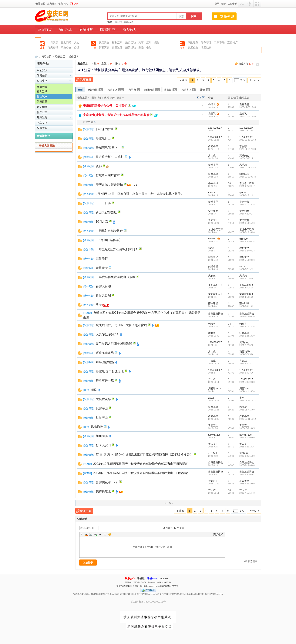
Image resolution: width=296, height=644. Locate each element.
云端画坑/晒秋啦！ (108, 148)
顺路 (94, 390)
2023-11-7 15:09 (247, 410)
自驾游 (171, 90)
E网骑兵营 (108, 30)
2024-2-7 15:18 (246, 345)
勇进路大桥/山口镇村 (110, 157)
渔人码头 (129, 30)
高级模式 (218, 534)
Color (86, 534)
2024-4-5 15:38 (246, 288)
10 (229, 490)
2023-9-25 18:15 (247, 447)
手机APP (74, 4)
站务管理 (206, 43)
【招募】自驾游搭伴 (109, 231)
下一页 (253, 80)
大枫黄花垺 (103, 399)
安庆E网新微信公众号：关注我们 (105, 106)
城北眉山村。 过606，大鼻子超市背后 (121, 325)
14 (229, 324)
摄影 (157, 43)
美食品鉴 (128, 22)
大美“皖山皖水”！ (107, 334)
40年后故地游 (105, 362)
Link (96, 534)
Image (91, 534)
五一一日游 (103, 203)
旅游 (99, 305)
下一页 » (168, 503)
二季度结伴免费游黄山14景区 (116, 277)
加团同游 (102, 436)
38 (229, 183)
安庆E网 (36, 56)
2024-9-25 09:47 (247, 186)
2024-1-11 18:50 (247, 391)
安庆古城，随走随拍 (109, 185)
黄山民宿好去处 (106, 212)
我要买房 (104, 48)
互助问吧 (66, 43)
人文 (77, 43)
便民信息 (42, 75)
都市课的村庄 (105, 129)
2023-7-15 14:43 (247, 493)
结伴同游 (152, 90)
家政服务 (193, 43)
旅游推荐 (86, 30)
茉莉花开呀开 (216, 285)
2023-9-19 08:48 (247, 465)
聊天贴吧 (53, 48)
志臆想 (243, 146)
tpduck (212, 193)
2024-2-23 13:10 (247, 336)
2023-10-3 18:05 (247, 428)
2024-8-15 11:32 (247, 195)
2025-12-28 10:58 (248, 140)
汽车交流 (42, 123)
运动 (149, 43)
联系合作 (130, 578)
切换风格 (257, 4)
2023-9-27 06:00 (247, 437)
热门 (100, 98)
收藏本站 (63, 4)
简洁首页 (46, 56)
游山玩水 (66, 30)
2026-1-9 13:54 (246, 131)
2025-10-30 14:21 (248, 158)
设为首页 (52, 4)
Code (105, 534)
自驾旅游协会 (216, 314)
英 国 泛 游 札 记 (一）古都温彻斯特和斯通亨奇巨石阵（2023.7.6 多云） (144, 455)
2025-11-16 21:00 (248, 149)
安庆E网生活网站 (124, 586)
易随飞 (212, 104)
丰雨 (242, 398)
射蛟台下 (213, 481)
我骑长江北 (103, 491)
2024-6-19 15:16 (247, 223)
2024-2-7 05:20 (246, 354)
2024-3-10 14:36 (247, 327)
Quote (100, 534)
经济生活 (60, 56)
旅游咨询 (188, 90)
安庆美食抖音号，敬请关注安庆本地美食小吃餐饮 (116, 115)
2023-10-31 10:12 (248, 419)
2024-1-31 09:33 (247, 382)
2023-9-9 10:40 (246, 474)
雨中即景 (213, 303)
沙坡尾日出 (103, 138)
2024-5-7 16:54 (246, 278)
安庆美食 (104, 43)
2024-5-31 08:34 (247, 241)
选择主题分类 (87, 528)
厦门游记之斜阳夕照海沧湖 (114, 344)
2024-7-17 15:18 (247, 204)
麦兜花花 (244, 220)
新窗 (202, 97)
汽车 (141, 43)
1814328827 (215, 128)
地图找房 (206, 48)
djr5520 (212, 239)
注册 (223, 4)
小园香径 (213, 183)
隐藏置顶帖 (203, 106)
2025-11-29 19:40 (248, 107)
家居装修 (117, 48)
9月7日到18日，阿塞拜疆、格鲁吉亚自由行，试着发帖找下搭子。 (140, 194)
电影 (149, 48)
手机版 (141, 578)
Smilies (110, 534)
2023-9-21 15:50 (247, 456)
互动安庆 (42, 70)
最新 (94, 98)
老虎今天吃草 (247, 183)
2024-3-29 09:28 (247, 316)
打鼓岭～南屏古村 (108, 175)
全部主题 (82, 98)
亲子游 (134, 90)
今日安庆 (53, 43)
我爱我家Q (245, 352)
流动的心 (244, 156)
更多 (119, 98)
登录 (217, 4)
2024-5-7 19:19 (246, 269)
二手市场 (219, 43)
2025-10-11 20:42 (248, 168)
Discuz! (163, 582)
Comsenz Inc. (152, 586)
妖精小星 (213, 146)
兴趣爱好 (42, 128)
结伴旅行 (102, 259)
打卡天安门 (103, 445)
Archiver (164, 578)
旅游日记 (116, 90)
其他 (205, 90)
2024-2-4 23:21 (246, 363)
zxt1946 (213, 453)
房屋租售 (193, 48)
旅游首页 (45, 30)
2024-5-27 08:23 (247, 251)
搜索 (181, 16)
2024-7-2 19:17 (246, 214)
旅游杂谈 (95, 90)
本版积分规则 (250, 561)
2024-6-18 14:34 (247, 232)
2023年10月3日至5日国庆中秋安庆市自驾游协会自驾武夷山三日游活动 (141, 464)
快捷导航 (250, 4)
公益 (77, 48)
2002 (211, 398)
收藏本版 (246, 64)
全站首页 (40, 4)
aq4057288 (214, 435)
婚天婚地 (130, 48)
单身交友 (66, 48)
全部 (80, 90)
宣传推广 (233, 43)
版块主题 (88, 122)
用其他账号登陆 (242, 4)
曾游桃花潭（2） (107, 482)
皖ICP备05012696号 (169, 586)
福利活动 (117, 43)
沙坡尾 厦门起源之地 (110, 371)
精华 (113, 98)
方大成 (212, 156)
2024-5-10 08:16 (247, 260)
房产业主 (42, 112)
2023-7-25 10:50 (247, 484)
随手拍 (118, 22)
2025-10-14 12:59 (248, 116)
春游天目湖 (103, 286)
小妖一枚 (244, 202)
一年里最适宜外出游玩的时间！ (117, 249)
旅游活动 (130, 43)
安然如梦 (213, 211)
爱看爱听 (244, 104)
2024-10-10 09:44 (248, 177)
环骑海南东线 (105, 353)
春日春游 (102, 268)
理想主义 (244, 248)
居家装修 (42, 118)
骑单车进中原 (105, 381)
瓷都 (99, 166)
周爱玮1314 (215, 388)
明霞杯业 (244, 174)
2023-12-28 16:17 (248, 400)
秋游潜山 (102, 408)
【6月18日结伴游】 (109, 240)
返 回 (185, 80)
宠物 (141, 48)
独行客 (212, 324)
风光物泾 (97, 427)
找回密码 (232, 4)
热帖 (107, 98)
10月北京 (102, 222)
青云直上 (213, 220)
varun (211, 248)
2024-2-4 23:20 (246, 373)
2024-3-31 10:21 (247, 306)
